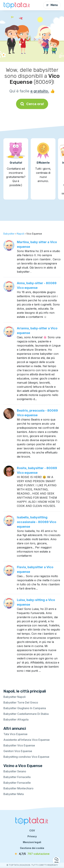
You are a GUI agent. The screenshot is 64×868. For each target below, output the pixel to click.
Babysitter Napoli (15, 697)
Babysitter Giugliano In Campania (25, 708)
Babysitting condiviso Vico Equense (26, 757)
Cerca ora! (32, 104)
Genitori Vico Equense (18, 751)
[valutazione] (32, 854)
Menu (52, 5)
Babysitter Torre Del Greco (21, 702)
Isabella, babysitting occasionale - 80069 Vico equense (37, 522)
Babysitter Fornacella (17, 777)
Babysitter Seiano (15, 771)
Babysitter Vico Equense (19, 745)
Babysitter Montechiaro (18, 788)
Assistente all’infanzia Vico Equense (27, 740)
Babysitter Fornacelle (17, 783)
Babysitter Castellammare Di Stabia (26, 714)
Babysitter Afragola (16, 719)
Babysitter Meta (14, 794)
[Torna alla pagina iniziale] (17, 5)
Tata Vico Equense (15, 734)
